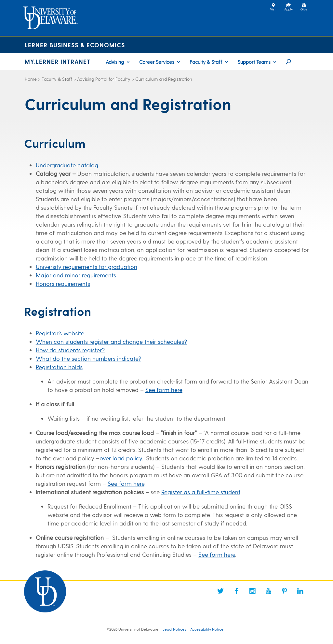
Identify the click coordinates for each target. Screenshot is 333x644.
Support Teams (254, 62)
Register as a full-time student (201, 492)
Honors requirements (63, 283)
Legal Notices (174, 629)
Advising (115, 62)
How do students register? (70, 350)
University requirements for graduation (87, 266)
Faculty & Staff (206, 62)
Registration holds (59, 367)
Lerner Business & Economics (75, 45)
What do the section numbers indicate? (88, 358)
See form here (164, 390)
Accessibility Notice (207, 629)
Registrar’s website (60, 333)
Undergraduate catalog (67, 165)
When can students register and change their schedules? (111, 341)
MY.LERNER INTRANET (58, 61)
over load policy (121, 458)
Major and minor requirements (76, 275)
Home (31, 79)
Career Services (157, 62)
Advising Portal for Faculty (104, 79)
